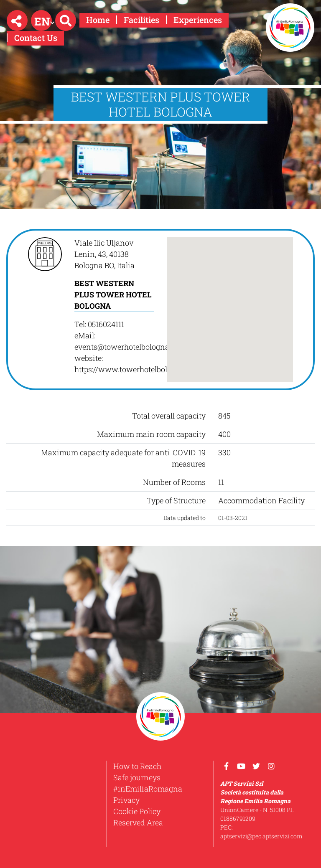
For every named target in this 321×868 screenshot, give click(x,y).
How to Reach (137, 766)
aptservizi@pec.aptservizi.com (261, 836)
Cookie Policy (137, 811)
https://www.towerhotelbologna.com (138, 369)
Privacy (126, 800)
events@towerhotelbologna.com (130, 347)
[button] (17, 20)
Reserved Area (138, 822)
